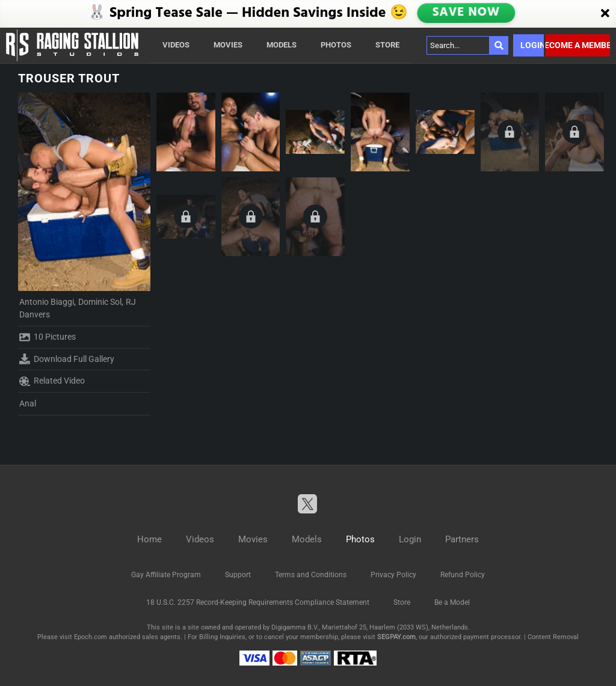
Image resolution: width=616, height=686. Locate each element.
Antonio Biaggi (47, 302)
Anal (28, 403)
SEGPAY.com (396, 637)
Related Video (52, 381)
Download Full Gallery (67, 359)
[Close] (605, 14)
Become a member (578, 45)
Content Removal (553, 637)
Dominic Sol (100, 302)
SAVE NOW (467, 14)
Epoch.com (91, 637)
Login (532, 45)
